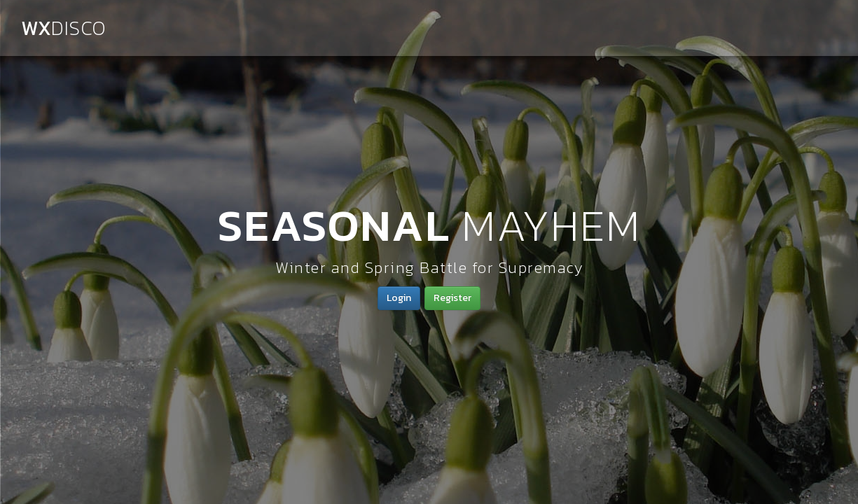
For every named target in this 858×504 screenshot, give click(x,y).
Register (452, 298)
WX (64, 28)
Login (399, 298)
